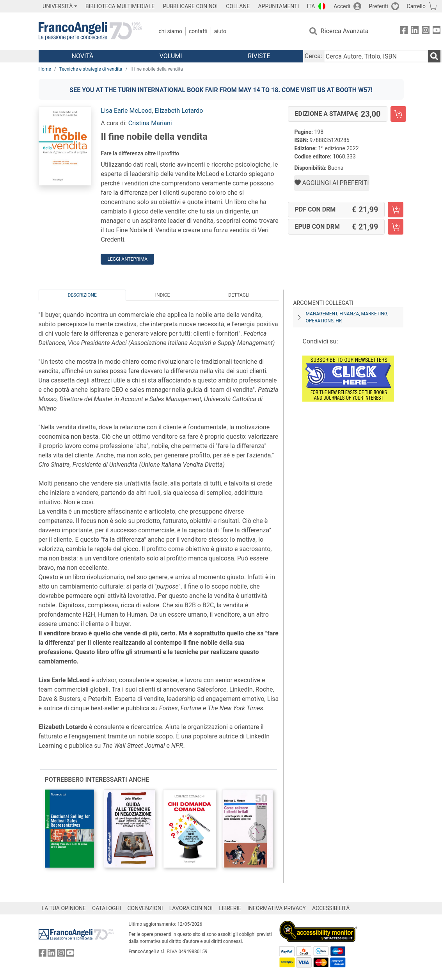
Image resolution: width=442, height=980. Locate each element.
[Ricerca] (434, 56)
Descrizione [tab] (82, 295)
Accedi (342, 6)
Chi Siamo (170, 31)
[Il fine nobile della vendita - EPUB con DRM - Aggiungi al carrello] (396, 227)
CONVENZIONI (145, 908)
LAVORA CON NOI (191, 908)
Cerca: (313, 56)
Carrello (416, 6)
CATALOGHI (107, 908)
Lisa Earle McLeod (126, 111)
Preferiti (379, 6)
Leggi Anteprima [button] (127, 259)
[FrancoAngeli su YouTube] (437, 31)
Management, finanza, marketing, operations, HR (347, 317)
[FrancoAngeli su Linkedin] (415, 31)
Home (45, 69)
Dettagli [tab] (239, 295)
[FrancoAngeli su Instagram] (426, 31)
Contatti (198, 31)
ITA (311, 6)
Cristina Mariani (150, 123)
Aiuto (220, 31)
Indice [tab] (163, 295)
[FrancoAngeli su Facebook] (404, 31)
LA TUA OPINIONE (64, 908)
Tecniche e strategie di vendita (91, 69)
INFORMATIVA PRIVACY (277, 908)
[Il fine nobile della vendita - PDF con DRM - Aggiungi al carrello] (396, 210)
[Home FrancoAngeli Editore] (90, 31)
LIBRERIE (230, 908)
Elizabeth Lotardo (179, 111)
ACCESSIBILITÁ (331, 908)
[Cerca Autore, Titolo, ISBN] (376, 56)
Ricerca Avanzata (345, 31)
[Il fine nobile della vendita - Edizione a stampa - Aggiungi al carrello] (398, 114)
